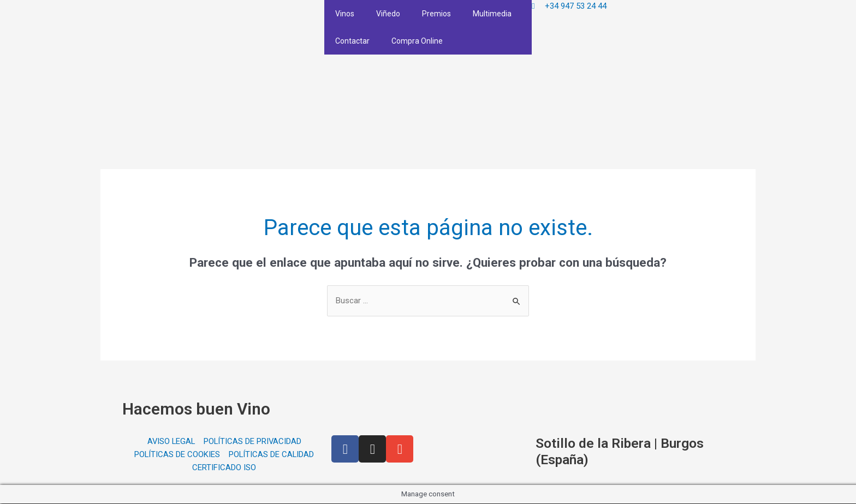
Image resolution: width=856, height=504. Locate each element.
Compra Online (417, 41)
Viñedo (388, 14)
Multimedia (492, 14)
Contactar (352, 41)
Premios (436, 14)
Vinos (345, 14)
